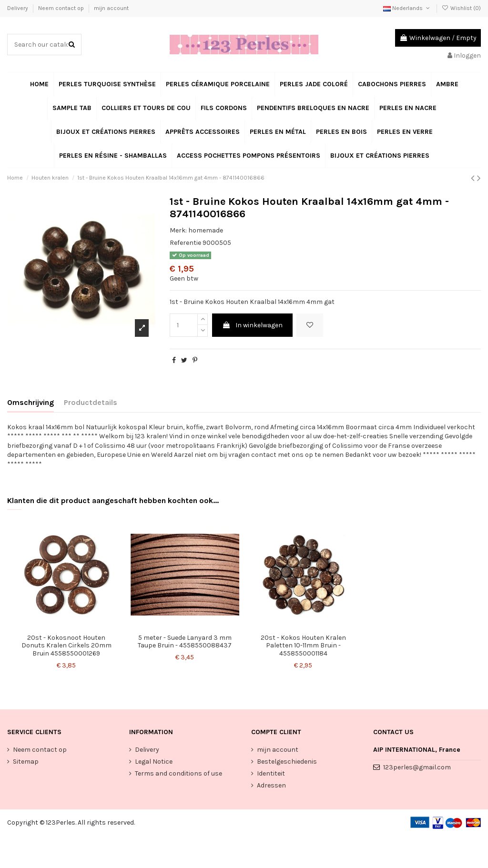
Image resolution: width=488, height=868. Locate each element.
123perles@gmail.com (417, 767)
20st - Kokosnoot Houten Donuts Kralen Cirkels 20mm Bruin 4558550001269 (66, 646)
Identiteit (271, 773)
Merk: (178, 230)
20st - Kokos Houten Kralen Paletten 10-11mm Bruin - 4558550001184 (303, 646)
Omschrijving (30, 402)
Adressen (271, 785)
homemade (206, 230)
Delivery (18, 8)
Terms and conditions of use (178, 773)
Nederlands (407, 8)
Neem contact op (62, 8)
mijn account (111, 8)
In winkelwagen (252, 325)
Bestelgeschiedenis (287, 762)
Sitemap (26, 762)
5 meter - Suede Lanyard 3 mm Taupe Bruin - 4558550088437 (185, 642)
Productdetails (91, 402)
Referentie (185, 243)
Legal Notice (154, 762)
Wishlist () (461, 8)
